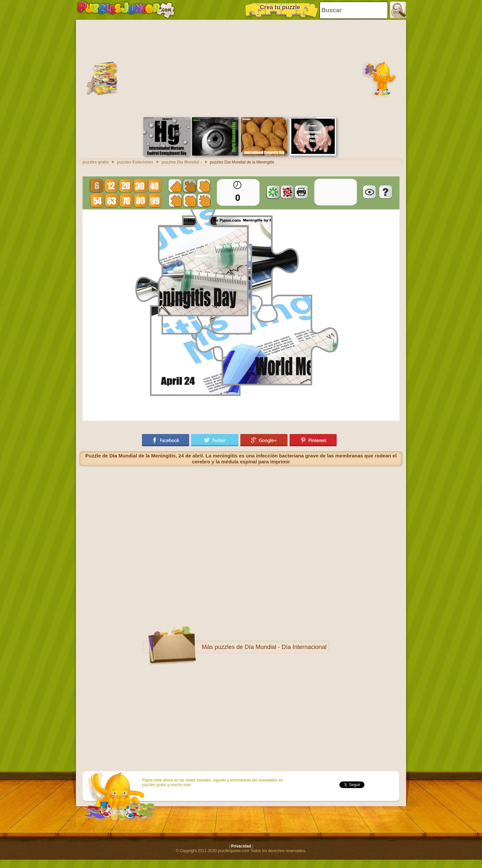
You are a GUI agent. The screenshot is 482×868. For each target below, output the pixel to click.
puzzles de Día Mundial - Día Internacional (271, 647)
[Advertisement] (241, 68)
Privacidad (241, 846)
